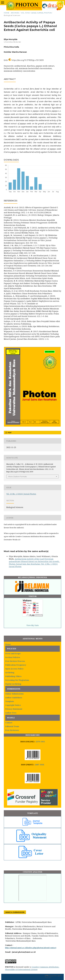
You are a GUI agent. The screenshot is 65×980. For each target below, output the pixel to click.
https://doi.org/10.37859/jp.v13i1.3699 (28, 60)
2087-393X (40, 765)
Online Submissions (14, 694)
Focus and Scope (13, 654)
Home (6, 13)
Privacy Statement (14, 709)
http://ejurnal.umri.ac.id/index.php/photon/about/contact (31, 948)
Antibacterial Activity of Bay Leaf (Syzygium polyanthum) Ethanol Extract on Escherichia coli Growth (34, 560)
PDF (9, 433)
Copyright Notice (13, 705)
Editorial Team (12, 726)
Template (10, 701)
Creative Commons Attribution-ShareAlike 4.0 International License (32, 968)
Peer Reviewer (12, 730)
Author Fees (11, 713)
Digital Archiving (13, 684)
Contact (9, 723)
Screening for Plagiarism (17, 680)
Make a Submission (15, 912)
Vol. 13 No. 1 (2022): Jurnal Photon (36, 13)
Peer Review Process (15, 661)
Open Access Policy (14, 669)
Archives (15, 13)
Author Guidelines (14, 698)
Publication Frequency (16, 665)
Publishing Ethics (13, 676)
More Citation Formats (17, 476)
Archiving (10, 673)
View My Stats (33, 625)
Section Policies (13, 657)
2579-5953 (40, 742)
